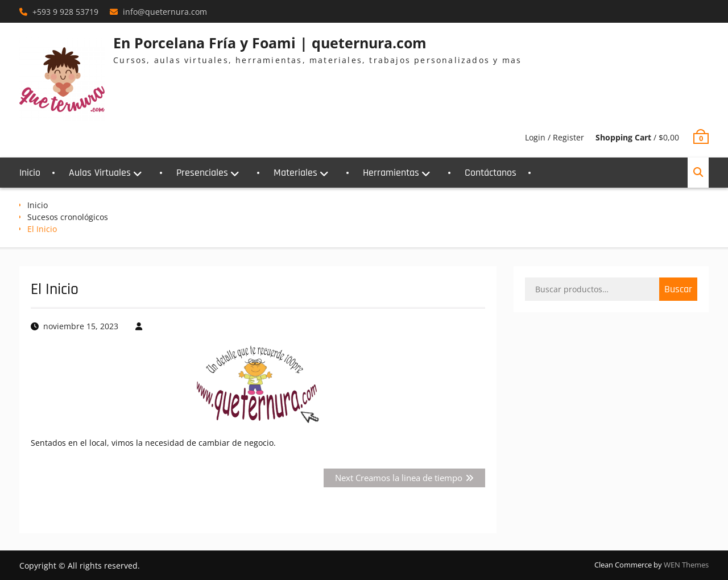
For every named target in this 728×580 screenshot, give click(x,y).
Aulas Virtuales (100, 173)
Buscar (678, 289)
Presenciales (202, 173)
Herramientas (391, 173)
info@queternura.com (165, 12)
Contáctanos (491, 173)
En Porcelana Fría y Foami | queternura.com (270, 43)
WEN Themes (686, 565)
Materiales (295, 173)
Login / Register (555, 137)
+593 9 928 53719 (65, 12)
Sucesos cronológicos (68, 217)
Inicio (30, 173)
